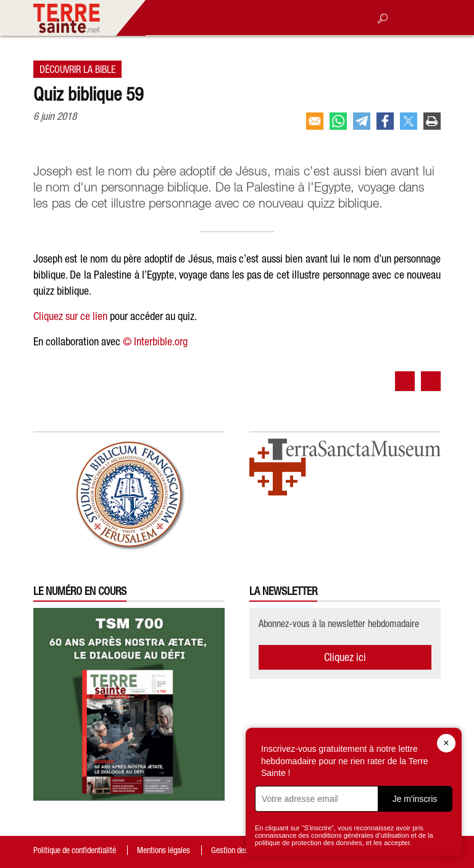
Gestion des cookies (243, 850)
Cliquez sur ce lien (70, 316)
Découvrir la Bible (77, 69)
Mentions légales (164, 850)
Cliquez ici (345, 657)
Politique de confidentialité (75, 850)
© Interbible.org (155, 341)
